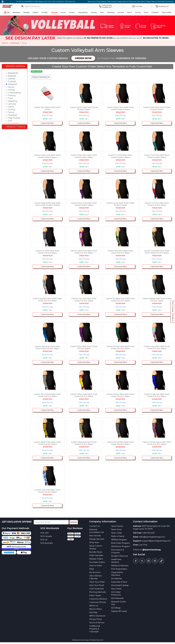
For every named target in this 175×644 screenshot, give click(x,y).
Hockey (12, 90)
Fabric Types (95, 595)
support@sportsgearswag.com (156, 541)
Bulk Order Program (121, 543)
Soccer (11, 87)
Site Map (93, 612)
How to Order (96, 566)
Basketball (13, 73)
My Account (92, 2)
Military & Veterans (120, 566)
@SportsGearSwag (152, 550)
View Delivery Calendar (96, 577)
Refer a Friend (118, 536)
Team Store (116, 529)
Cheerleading (14, 93)
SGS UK (44, 540)
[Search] (22, 6)
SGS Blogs (116, 608)
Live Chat (143, 545)
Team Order (117, 533)
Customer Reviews (98, 599)
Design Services (123, 2)
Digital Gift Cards (119, 611)
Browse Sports (15, 66)
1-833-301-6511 (148, 533)
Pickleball (12, 115)
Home (5, 43)
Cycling (12, 109)
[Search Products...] (54, 6)
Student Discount (120, 556)
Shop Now (133, 2)
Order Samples (102, 2)
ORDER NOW (83, 58)
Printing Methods (98, 592)
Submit (74, 522)
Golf (10, 121)
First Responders (119, 569)
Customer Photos (98, 602)
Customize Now (47, 123)
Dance (11, 107)
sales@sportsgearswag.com (152, 537)
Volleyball (15, 43)
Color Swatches (97, 589)
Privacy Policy (96, 619)
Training (12, 95)
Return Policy (96, 609)
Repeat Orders (151, 2)
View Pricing (47, 116)
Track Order (161, 2)
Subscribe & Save (119, 582)
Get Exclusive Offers (17, 522)
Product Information (40, 77)
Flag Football (14, 118)
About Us (94, 606)
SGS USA (44, 533)
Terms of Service (97, 623)
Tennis (11, 112)
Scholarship (117, 579)
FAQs (92, 569)
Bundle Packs (96, 552)
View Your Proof (97, 585)
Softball (12, 79)
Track (11, 98)
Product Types (15, 127)
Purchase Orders (173, 311)
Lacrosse (12, 104)
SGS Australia (47, 543)
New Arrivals (112, 2)
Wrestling (13, 101)
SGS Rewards (117, 598)
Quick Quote (117, 526)
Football (12, 81)
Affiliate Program (119, 540)
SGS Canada (46, 536)
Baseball (12, 76)
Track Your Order (97, 582)
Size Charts (116, 589)
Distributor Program (121, 546)
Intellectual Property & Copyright (95, 629)
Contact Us (170, 2)
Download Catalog (120, 585)
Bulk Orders (141, 2)
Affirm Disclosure (97, 616)
